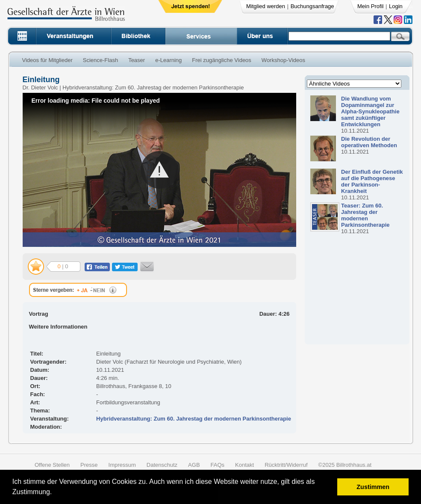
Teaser (137, 60)
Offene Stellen (52, 465)
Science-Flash (100, 60)
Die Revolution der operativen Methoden (369, 142)
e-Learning (168, 60)
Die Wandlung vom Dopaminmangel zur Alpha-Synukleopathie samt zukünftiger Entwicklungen (370, 111)
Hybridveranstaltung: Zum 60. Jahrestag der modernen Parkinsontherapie (194, 419)
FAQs (218, 465)
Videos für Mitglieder (47, 60)
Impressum (122, 465)
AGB (194, 465)
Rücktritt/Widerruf (286, 465)
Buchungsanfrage (312, 6)
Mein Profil (370, 6)
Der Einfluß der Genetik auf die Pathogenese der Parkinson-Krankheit (372, 181)
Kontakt (244, 465)
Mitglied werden (266, 6)
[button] (55, 493)
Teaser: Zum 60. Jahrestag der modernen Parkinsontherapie (365, 215)
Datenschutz (162, 465)
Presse (89, 465)
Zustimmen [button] (373, 487)
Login (396, 6)
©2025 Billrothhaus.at (345, 465)
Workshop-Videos (283, 60)
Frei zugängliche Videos (222, 60)
